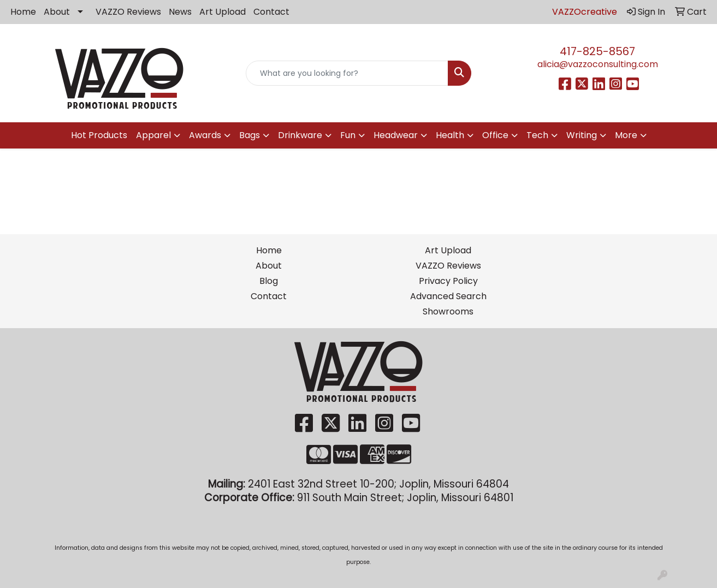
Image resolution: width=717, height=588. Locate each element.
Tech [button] (537, 135)
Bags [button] (250, 135)
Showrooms (448, 311)
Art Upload (223, 12)
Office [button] (495, 135)
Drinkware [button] (300, 135)
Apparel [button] (153, 135)
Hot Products (99, 135)
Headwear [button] (396, 135)
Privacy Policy (448, 281)
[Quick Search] (347, 73)
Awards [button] (205, 135)
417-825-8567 (597, 51)
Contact (271, 12)
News (180, 12)
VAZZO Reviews (128, 12)
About (57, 12)
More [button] (626, 135)
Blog (269, 281)
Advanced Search (448, 296)
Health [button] (450, 135)
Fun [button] (348, 135)
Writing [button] (582, 135)
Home (23, 12)
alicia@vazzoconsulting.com (598, 64)
